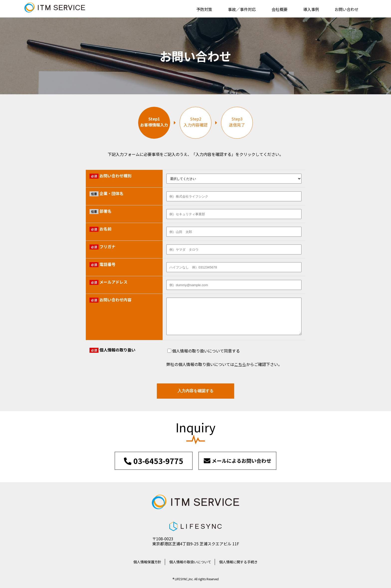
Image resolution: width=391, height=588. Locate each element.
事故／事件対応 (242, 9)
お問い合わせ (347, 9)
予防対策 (204, 9)
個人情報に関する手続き (238, 562)
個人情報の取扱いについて (190, 562)
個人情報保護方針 (147, 562)
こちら (240, 364)
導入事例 (311, 9)
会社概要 (280, 9)
